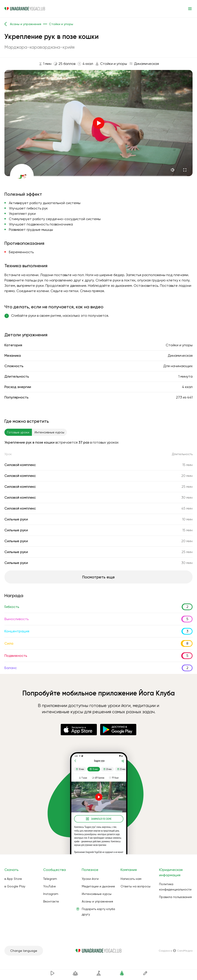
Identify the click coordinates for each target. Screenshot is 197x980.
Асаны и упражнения (97, 901)
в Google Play (15, 886)
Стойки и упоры (179, 345)
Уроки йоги (90, 879)
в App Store (13, 879)
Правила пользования (175, 897)
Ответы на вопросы (136, 886)
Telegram (50, 879)
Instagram (51, 894)
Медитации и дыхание (98, 886)
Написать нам (131, 879)
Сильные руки (16, 519)
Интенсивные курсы (97, 894)
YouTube (50, 886)
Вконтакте (51, 901)
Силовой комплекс (20, 465)
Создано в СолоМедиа (176, 951)
